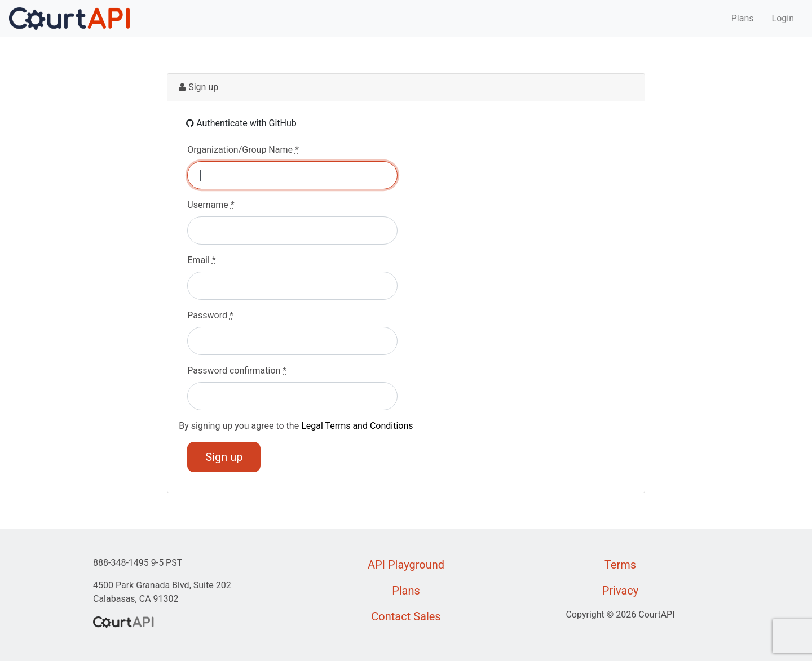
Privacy (621, 591)
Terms (620, 565)
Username (211, 205)
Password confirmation (237, 371)
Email (201, 260)
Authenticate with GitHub (241, 123)
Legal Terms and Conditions (357, 426)
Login (783, 18)
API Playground (406, 565)
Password (210, 315)
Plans (743, 18)
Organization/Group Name (243, 150)
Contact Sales (406, 616)
